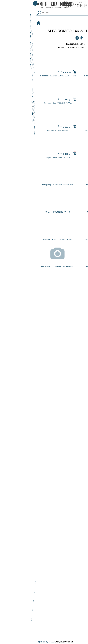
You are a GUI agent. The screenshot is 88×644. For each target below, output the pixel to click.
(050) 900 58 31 (77, 3)
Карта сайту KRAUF (11, 642)
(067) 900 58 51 (77, 6)
